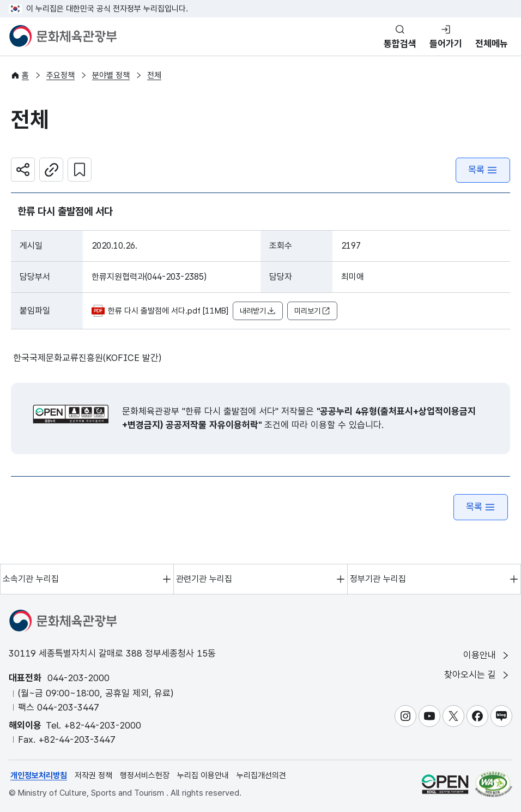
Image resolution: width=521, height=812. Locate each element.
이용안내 (487, 655)
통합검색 (400, 44)
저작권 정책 (93, 775)
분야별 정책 (111, 75)
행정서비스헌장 (145, 775)
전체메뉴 (492, 44)
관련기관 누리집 (204, 579)
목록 (483, 170)
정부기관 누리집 (378, 579)
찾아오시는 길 (477, 675)
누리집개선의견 (261, 775)
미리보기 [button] (312, 311)
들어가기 (446, 44)
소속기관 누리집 (31, 579)
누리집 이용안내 (203, 775)
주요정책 (60, 75)
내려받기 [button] (258, 311)
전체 (154, 75)
